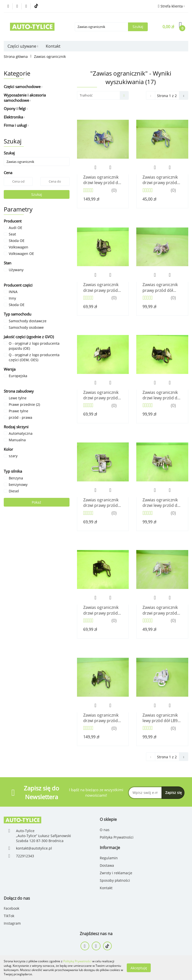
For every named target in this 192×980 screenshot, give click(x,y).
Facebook (11, 908)
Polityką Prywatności (77, 961)
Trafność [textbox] (86, 95)
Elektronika (14, 117)
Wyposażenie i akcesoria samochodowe (25, 98)
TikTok (9, 916)
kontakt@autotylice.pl (34, 848)
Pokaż (36, 502)
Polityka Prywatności (117, 837)
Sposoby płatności (115, 880)
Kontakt (53, 46)
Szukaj (37, 194)
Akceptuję (139, 968)
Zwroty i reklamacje (116, 873)
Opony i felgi (16, 109)
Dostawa (107, 865)
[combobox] (103, 95)
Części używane (23, 46)
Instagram (12, 923)
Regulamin (109, 858)
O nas (105, 830)
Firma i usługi (16, 125)
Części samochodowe (23, 87)
